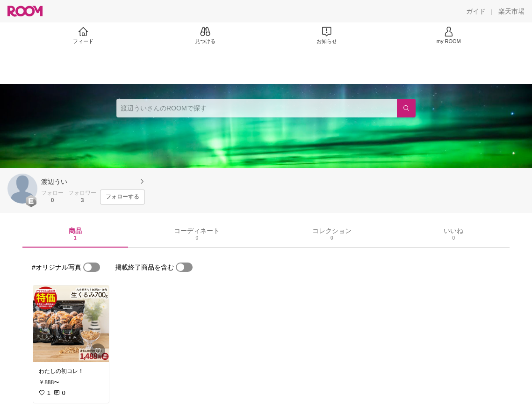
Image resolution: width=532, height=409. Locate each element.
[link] (71, 324)
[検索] (406, 108)
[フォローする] (122, 197)
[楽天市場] (511, 11)
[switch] (92, 267)
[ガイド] (476, 11)
